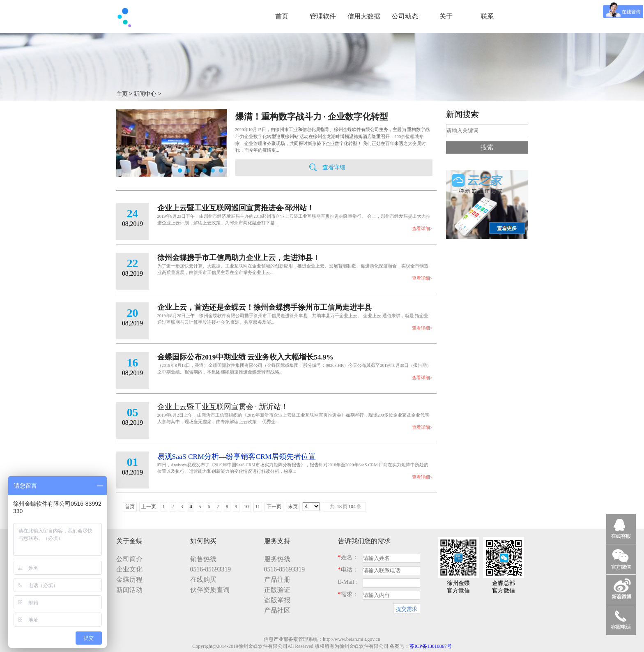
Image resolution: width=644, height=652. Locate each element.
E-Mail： (349, 582)
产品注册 (277, 579)
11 (258, 507)
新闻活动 (129, 590)
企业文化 (129, 569)
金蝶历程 (129, 579)
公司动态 (405, 16)
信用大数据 (364, 16)
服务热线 (277, 559)
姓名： (348, 557)
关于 (446, 16)
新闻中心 (145, 94)
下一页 (274, 507)
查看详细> (422, 229)
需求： (348, 594)
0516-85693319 (211, 569)
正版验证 (277, 590)
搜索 (487, 147)
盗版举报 (277, 600)
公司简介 (129, 559)
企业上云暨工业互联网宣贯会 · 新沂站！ (223, 407)
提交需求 (407, 609)
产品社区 (277, 610)
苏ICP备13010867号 (431, 646)
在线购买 (203, 579)
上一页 (149, 507)
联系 (487, 16)
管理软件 (323, 16)
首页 (282, 16)
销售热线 (203, 559)
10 (246, 507)
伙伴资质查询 (210, 590)
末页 (293, 507)
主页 (122, 94)
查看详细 (334, 167)
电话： (348, 570)
